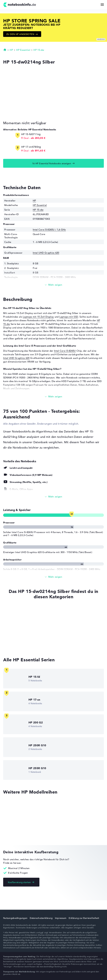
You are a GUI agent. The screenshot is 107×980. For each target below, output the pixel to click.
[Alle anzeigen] (53, 497)
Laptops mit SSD (69, 317)
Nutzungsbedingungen (15, 918)
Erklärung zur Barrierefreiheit (84, 918)
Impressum (61, 918)
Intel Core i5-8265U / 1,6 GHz (49, 230)
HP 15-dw (39, 50)
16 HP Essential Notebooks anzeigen (52, 163)
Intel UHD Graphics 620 (46, 253)
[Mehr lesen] (53, 285)
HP (11, 50)
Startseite (5, 50)
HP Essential (23, 50)
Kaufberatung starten (19, 882)
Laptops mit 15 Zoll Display (38, 317)
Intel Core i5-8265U (65, 351)
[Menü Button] (102, 5)
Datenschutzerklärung (41, 918)
